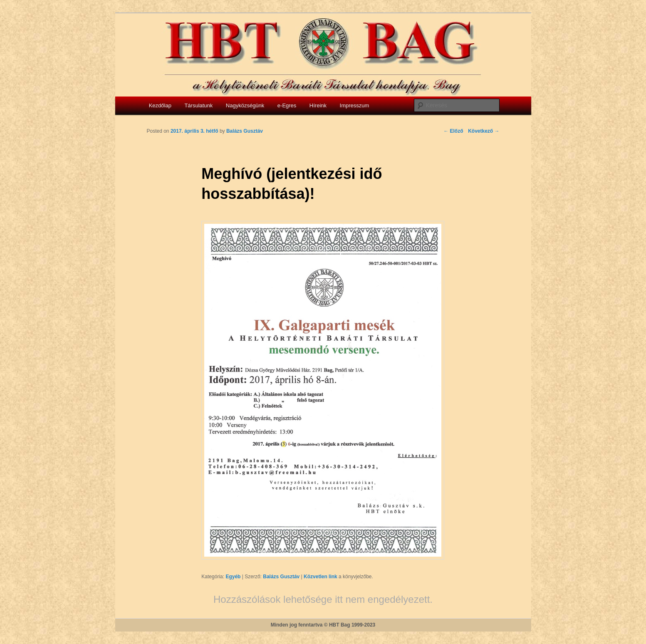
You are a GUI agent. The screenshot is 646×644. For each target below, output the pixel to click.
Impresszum (355, 105)
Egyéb (233, 577)
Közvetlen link (321, 577)
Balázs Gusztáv (281, 577)
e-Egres (287, 105)
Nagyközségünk (245, 105)
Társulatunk (198, 105)
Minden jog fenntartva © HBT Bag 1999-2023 (323, 625)
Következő (484, 131)
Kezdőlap (160, 105)
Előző (453, 131)
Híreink (318, 105)
